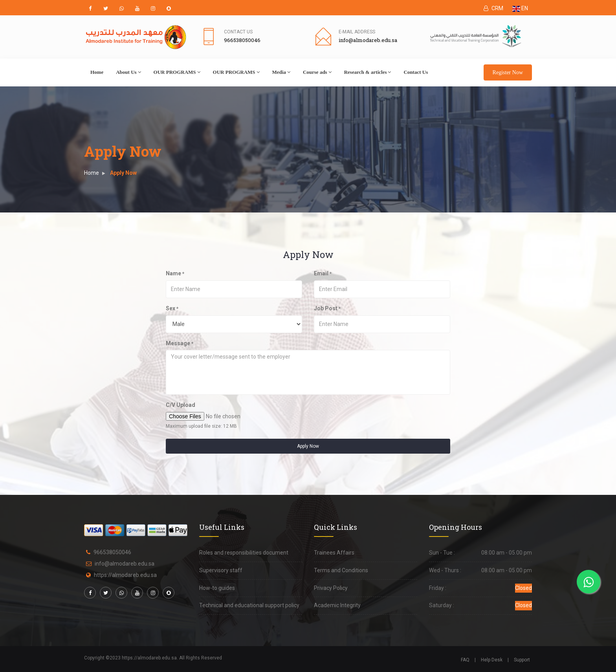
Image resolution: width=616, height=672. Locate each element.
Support (522, 660)
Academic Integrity (337, 605)
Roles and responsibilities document (244, 553)
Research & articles (368, 72)
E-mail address (357, 32)
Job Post (327, 308)
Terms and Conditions (341, 570)
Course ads (317, 72)
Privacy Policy (331, 588)
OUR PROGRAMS (177, 72)
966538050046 (112, 552)
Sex (172, 308)
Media (281, 72)
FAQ (465, 660)
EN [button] (520, 8)
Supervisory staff (221, 570)
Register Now (508, 72)
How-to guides (217, 588)
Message (180, 343)
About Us (128, 72)
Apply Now (308, 446)
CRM (493, 8)
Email (323, 273)
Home (97, 72)
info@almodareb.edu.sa (125, 564)
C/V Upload (181, 405)
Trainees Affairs (334, 553)
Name (175, 273)
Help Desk (492, 660)
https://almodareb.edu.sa (125, 575)
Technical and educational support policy (249, 605)
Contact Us (238, 32)
